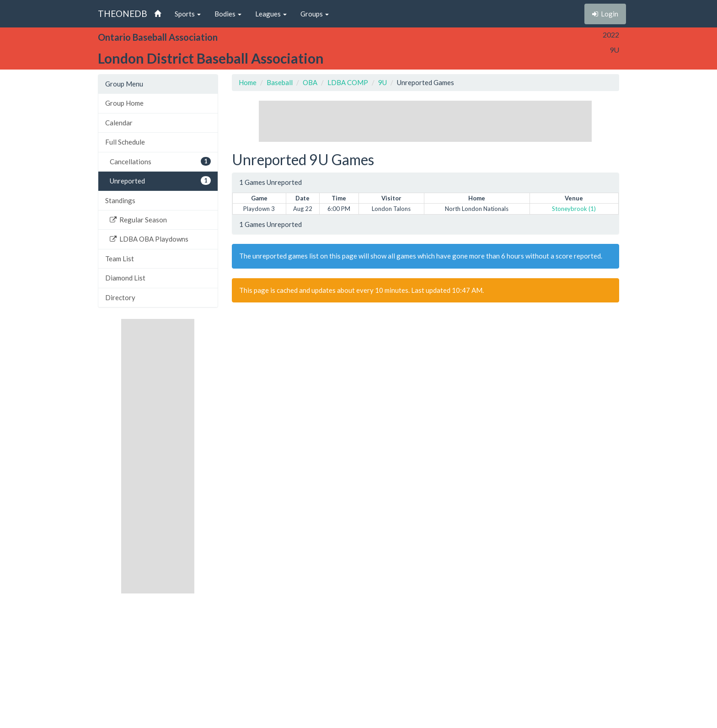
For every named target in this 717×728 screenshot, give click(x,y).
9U (383, 82)
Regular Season (138, 220)
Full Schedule (125, 142)
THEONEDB (123, 13)
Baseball (280, 82)
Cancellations (160, 161)
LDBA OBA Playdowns (149, 239)
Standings (120, 200)
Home (248, 82)
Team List (120, 259)
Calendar (119, 123)
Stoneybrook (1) (574, 209)
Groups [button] (315, 14)
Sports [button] (188, 14)
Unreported (160, 181)
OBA (310, 82)
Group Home (124, 103)
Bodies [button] (228, 14)
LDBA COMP (348, 82)
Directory (120, 297)
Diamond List (125, 278)
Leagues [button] (271, 14)
